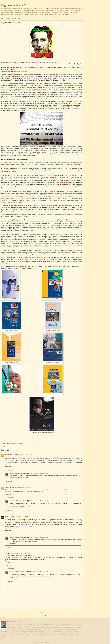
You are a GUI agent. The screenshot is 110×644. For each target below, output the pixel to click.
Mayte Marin (9, 455)
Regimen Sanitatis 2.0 (14, 5)
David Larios (9, 487)
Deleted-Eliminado (18, 224)
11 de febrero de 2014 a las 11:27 (18, 517)
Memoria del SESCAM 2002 (11, 299)
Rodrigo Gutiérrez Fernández (18, 473)
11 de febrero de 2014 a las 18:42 (39, 473)
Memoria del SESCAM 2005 (53, 331)
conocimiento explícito (16, 197)
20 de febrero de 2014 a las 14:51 (39, 572)
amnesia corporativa (66, 182)
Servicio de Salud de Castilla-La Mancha (14, 225)
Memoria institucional (17, 206)
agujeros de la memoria (39, 94)
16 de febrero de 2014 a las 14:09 (20, 553)
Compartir (4, 446)
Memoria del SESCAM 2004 (11, 331)
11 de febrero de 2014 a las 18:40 (39, 501)
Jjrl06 (7, 517)
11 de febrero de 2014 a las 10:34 (22, 487)
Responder (8, 466)
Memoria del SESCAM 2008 (11, 394)
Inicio (42, 613)
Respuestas (10, 470)
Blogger (47, 642)
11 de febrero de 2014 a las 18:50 (39, 537)
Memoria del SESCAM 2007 (53, 362)
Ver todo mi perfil (5, 639)
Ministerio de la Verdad (16, 87)
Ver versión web (42, 616)
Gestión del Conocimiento (73, 165)
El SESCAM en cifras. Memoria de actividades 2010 (42, 432)
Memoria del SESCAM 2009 (53, 394)
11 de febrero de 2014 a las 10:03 (22, 455)
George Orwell (12, 75)
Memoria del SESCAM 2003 (52, 299)
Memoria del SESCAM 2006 (11, 362)
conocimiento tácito (7, 199)
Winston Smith (68, 85)
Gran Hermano (31, 87)
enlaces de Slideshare (18, 266)
